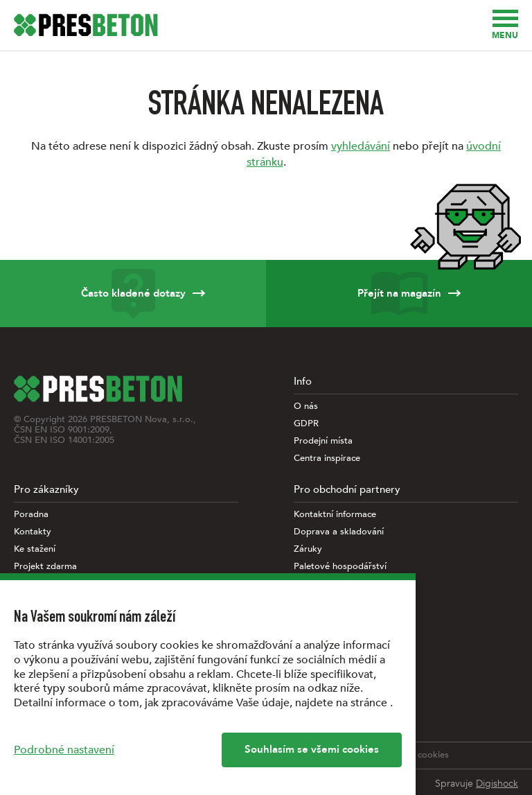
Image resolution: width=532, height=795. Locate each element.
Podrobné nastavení (64, 750)
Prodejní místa (323, 441)
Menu (505, 25)
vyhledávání (361, 146)
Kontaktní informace (335, 515)
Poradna (31, 515)
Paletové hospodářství (340, 567)
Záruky (308, 549)
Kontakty (33, 532)
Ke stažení (35, 549)
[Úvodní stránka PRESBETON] (86, 25)
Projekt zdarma (45, 567)
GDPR (306, 424)
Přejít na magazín (399, 294)
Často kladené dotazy (133, 294)
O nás (306, 407)
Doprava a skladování (339, 532)
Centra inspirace (327, 458)
